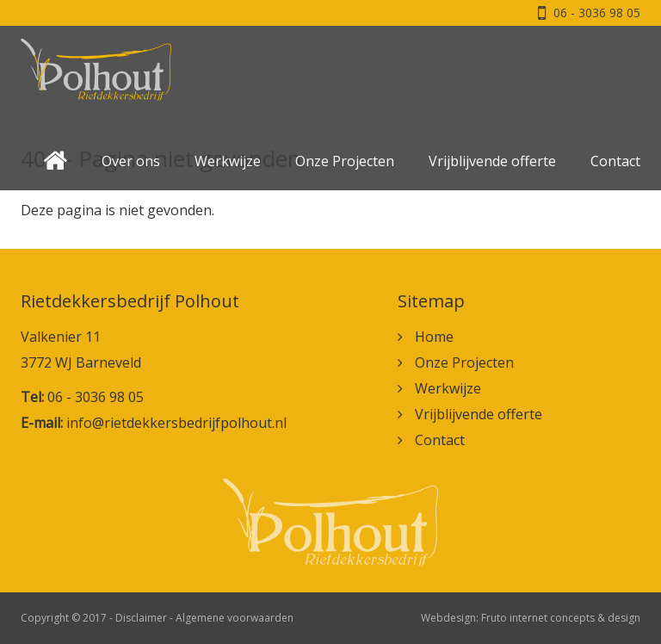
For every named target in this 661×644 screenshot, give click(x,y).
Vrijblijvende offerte (492, 161)
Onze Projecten (345, 161)
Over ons (131, 161)
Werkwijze (228, 161)
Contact (615, 161)
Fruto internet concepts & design (561, 618)
